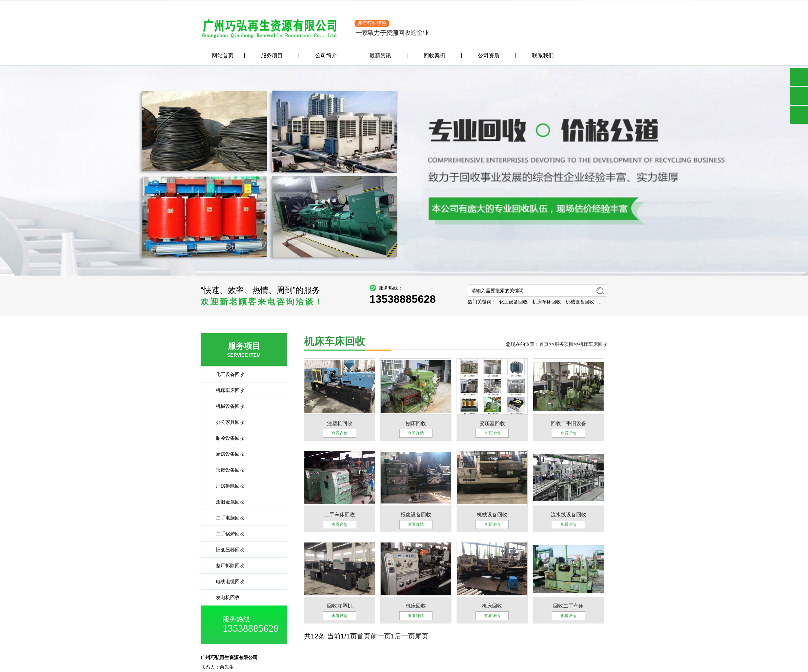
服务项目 (565, 5)
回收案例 (435, 56)
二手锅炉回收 (226, 534)
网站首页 (223, 56)
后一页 (405, 636)
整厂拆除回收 (226, 566)
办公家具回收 (226, 422)
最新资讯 (380, 56)
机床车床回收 (582, 302)
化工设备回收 (549, 302)
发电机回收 (224, 597)
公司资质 (489, 56)
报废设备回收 (226, 470)
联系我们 (598, 5)
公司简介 (538, 5)
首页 (544, 344)
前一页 (381, 636)
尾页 (422, 636)
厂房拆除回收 (226, 486)
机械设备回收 (615, 302)
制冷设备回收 (226, 438)
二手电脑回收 (226, 518)
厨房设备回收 (226, 454)
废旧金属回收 (226, 502)
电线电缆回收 (226, 581)
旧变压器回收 (226, 550)
